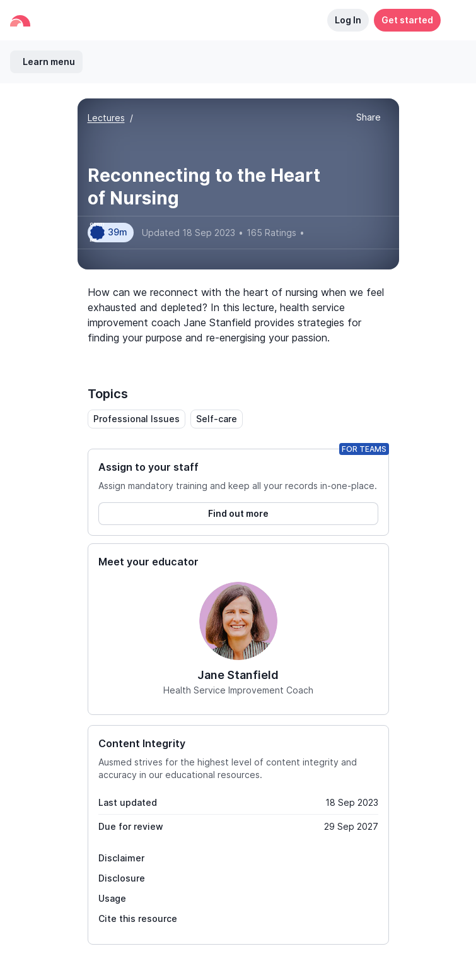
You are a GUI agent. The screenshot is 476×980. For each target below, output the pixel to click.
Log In (348, 20)
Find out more (238, 513)
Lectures (106, 118)
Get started (407, 20)
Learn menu (49, 62)
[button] (453, 20)
